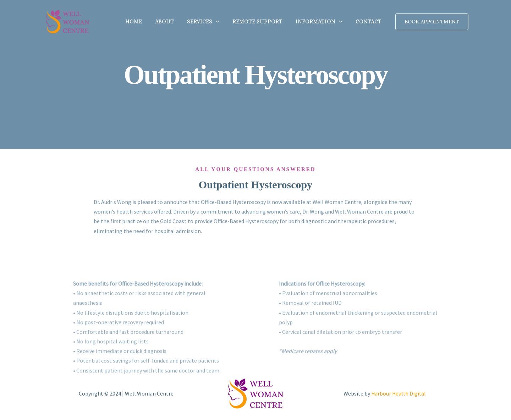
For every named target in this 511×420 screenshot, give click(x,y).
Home (144, 21)
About (173, 21)
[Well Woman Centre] (67, 21)
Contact (370, 21)
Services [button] (210, 22)
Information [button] (322, 22)
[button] (222, 22)
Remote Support (262, 21)
